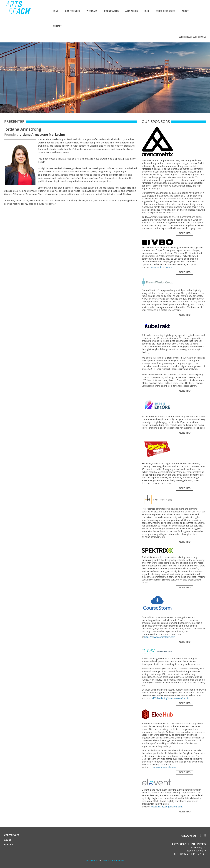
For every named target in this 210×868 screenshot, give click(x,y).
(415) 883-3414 (184, 854)
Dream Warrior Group (113, 860)
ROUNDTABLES (111, 11)
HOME (55, 11)
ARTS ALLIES (131, 11)
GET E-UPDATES (199, 37)
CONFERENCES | (185, 37)
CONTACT (57, 26)
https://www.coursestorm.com (160, 637)
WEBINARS (92, 11)
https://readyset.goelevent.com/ (167, 807)
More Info (185, 233)
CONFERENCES (72, 11)
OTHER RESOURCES (165, 11)
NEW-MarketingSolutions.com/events (170, 698)
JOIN (147, 11)
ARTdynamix (92, 860)
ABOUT (185, 11)
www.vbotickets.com (161, 267)
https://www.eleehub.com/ (163, 767)
